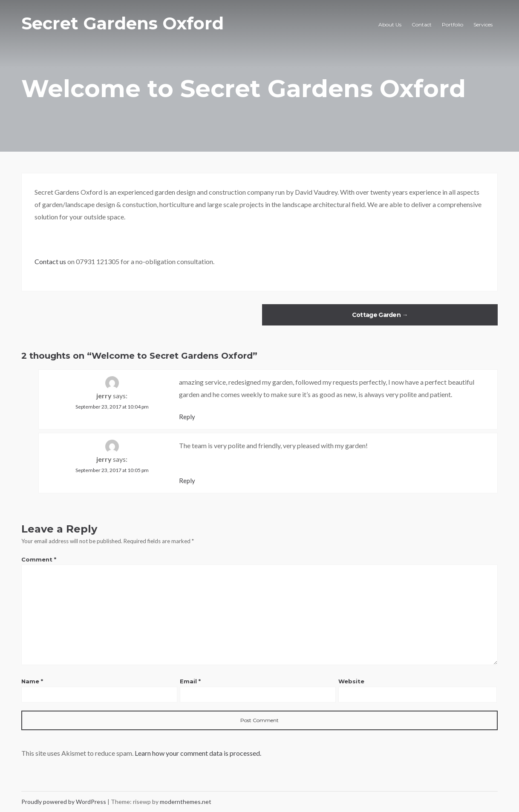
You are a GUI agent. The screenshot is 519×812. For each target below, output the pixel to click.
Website (351, 681)
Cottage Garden (380, 315)
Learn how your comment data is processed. (198, 753)
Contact (422, 24)
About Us (390, 24)
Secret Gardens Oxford (123, 23)
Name (32, 681)
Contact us (50, 261)
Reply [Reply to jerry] (187, 417)
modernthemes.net (186, 802)
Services (483, 24)
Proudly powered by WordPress (64, 802)
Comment (39, 559)
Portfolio (453, 24)
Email (190, 681)
